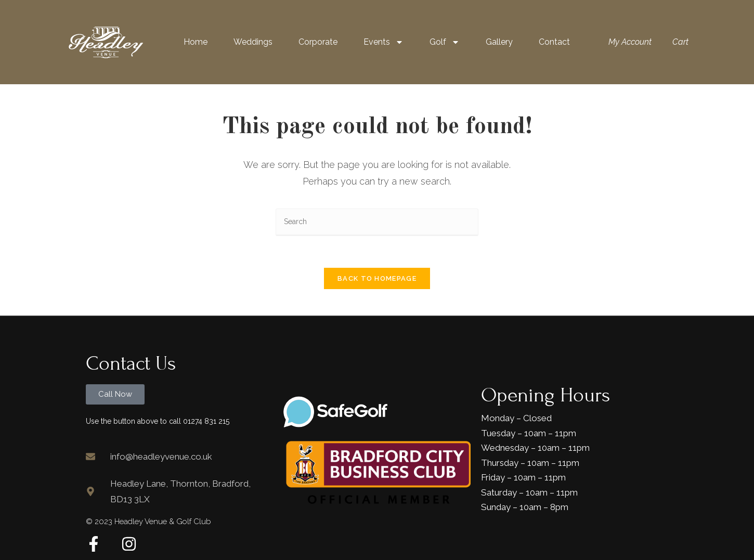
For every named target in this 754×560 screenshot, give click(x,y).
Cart (680, 42)
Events (383, 42)
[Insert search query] (377, 222)
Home (196, 42)
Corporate (318, 42)
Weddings (253, 42)
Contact (554, 42)
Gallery (499, 42)
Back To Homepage (377, 278)
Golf (445, 42)
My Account (630, 42)
